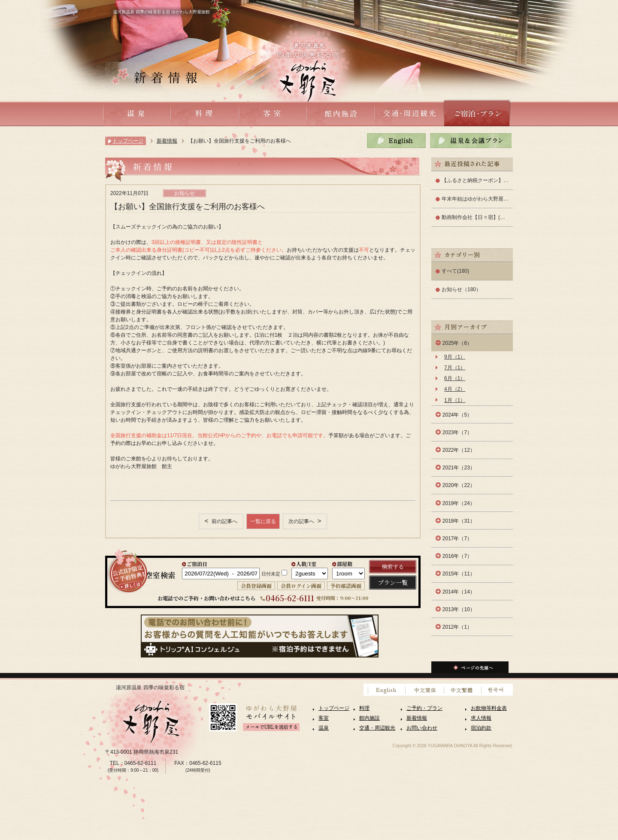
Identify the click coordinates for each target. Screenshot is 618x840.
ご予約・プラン (424, 708)
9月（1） (455, 357)
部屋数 (345, 564)
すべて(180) (455, 271)
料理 (364, 708)
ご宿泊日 (197, 564)
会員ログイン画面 (301, 586)
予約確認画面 (346, 586)
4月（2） (455, 389)
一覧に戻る (263, 521)
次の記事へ (302, 521)
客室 (324, 718)
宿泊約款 (481, 728)
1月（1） (455, 400)
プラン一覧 (393, 582)
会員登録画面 (256, 586)
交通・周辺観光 (377, 728)
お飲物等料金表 (489, 708)
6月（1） (455, 378)
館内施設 (370, 718)
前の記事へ (224, 521)
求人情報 (481, 718)
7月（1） (455, 368)
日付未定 (271, 574)
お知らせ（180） (461, 289)
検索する (393, 567)
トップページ (128, 141)
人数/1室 (306, 564)
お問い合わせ (422, 728)
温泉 (324, 728)
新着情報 (167, 141)
